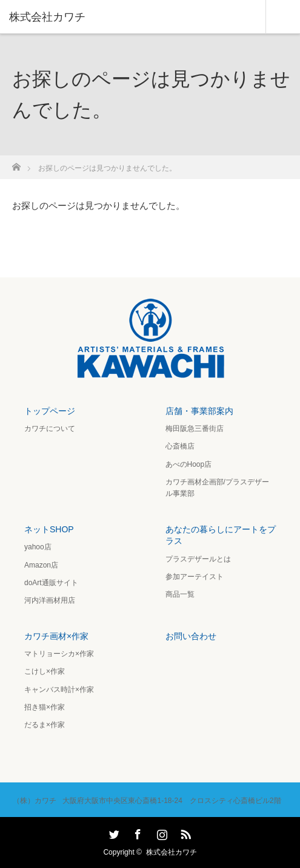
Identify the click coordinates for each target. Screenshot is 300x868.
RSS (184, 832)
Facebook (136, 832)
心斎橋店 (180, 446)
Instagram (161, 832)
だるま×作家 (45, 725)
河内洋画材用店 (50, 600)
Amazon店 (41, 565)
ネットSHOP (49, 529)
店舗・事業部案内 (199, 411)
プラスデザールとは (198, 559)
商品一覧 (180, 594)
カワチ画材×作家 (56, 636)
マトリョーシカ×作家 (59, 654)
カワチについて (50, 429)
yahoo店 (38, 547)
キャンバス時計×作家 (59, 690)
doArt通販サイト (51, 583)
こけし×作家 (45, 671)
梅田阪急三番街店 (195, 429)
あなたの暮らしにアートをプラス (221, 535)
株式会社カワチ (172, 852)
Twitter (113, 832)
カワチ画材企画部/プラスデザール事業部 (217, 488)
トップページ (50, 411)
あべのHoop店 (189, 464)
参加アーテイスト (195, 577)
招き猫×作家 (45, 707)
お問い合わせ (191, 636)
